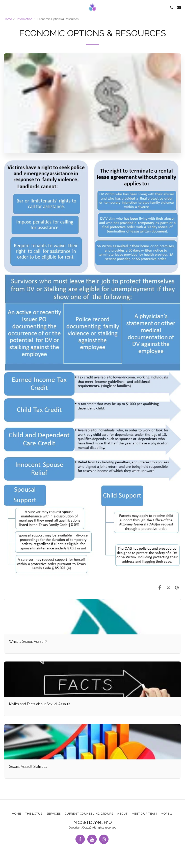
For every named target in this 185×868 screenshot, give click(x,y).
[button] (6, 7)
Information (25, 19)
